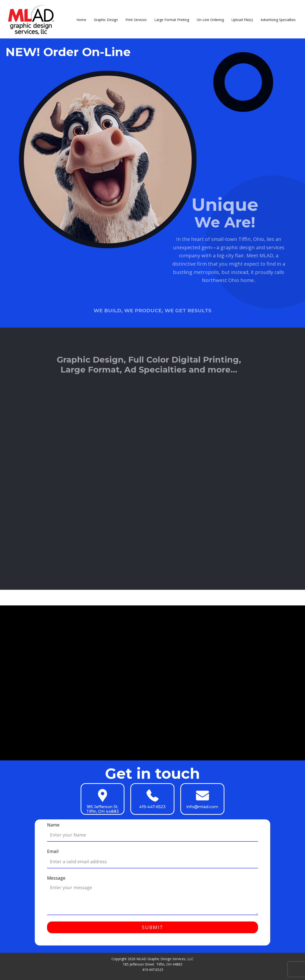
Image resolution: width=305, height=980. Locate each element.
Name (53, 825)
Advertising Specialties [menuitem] (278, 20)
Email (53, 851)
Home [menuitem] (81, 20)
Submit (153, 927)
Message (56, 878)
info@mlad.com (202, 807)
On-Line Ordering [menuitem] (210, 20)
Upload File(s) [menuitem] (242, 20)
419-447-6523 (152, 807)
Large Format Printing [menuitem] (172, 20)
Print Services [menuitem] (136, 20)
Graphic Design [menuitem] (106, 20)
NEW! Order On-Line (67, 52)
